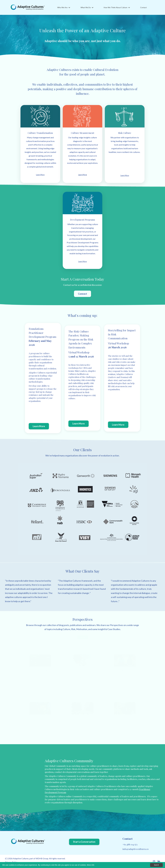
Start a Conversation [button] (84, 842)
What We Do (87, 7)
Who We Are (64, 7)
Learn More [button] (39, 426)
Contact (144, 7)
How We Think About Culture (117, 7)
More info (91, 865)
